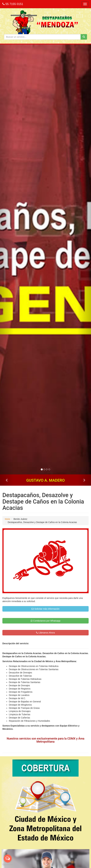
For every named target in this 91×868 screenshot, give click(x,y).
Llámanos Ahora (45, 633)
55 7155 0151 (13, 4)
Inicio (7, 519)
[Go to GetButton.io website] (8, 865)
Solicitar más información (45, 609)
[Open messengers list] (8, 859)
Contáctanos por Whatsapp (46, 621)
